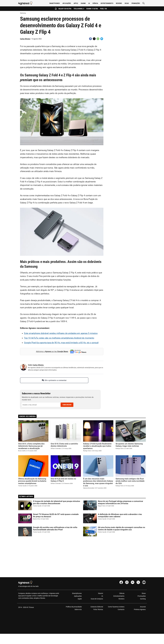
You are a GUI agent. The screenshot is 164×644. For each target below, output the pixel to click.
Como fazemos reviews (116, 607)
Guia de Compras (97, 599)
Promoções (136, 3)
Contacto (121, 609)
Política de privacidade (74, 607)
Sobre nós (78, 609)
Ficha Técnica (98, 609)
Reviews (119, 3)
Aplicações (67, 3)
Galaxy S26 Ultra (65, 9)
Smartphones (55, 3)
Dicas (127, 3)
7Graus (31, 607)
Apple (76, 3)
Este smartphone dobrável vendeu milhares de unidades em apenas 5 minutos (61, 333)
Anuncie (143, 607)
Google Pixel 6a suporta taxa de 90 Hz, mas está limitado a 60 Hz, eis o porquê (61, 343)
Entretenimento (107, 3)
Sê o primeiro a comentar (54, 380)
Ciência (95, 3)
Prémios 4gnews (140, 609)
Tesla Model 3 (79, 9)
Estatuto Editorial (97, 607)
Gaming (143, 599)
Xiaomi (83, 3)
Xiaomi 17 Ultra (92, 9)
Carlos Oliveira (25, 39)
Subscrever (67, 405)
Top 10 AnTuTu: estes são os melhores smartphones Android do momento (59, 338)
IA (89, 3)
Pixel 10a (103, 9)
